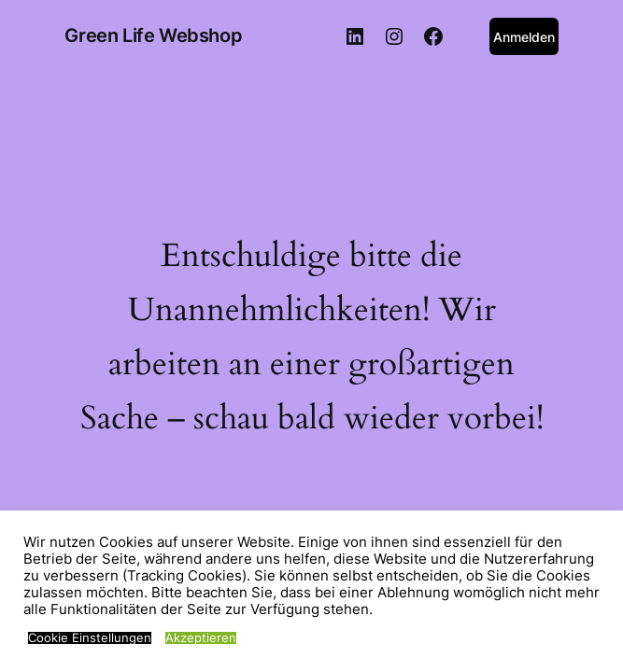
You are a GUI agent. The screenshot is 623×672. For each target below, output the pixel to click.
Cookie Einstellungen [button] (90, 638)
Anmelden (524, 37)
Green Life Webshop (153, 35)
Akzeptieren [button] (201, 638)
